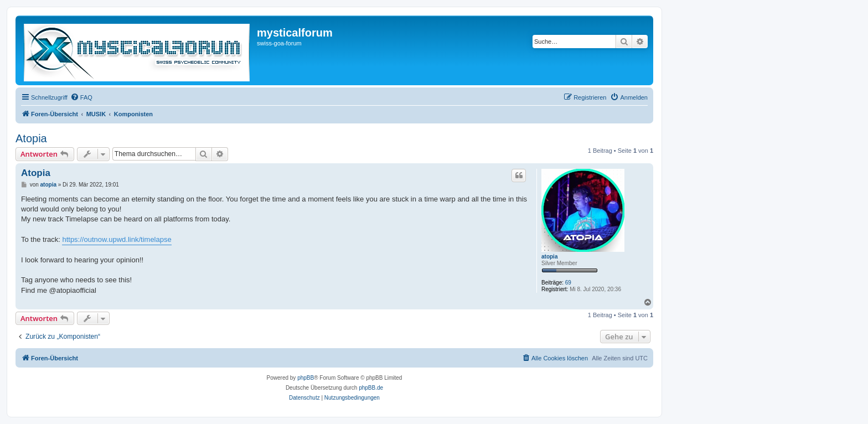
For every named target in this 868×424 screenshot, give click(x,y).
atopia (549, 257)
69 (568, 283)
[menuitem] (81, 97)
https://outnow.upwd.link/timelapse (117, 239)
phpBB (306, 378)
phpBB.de (371, 388)
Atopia (31, 138)
